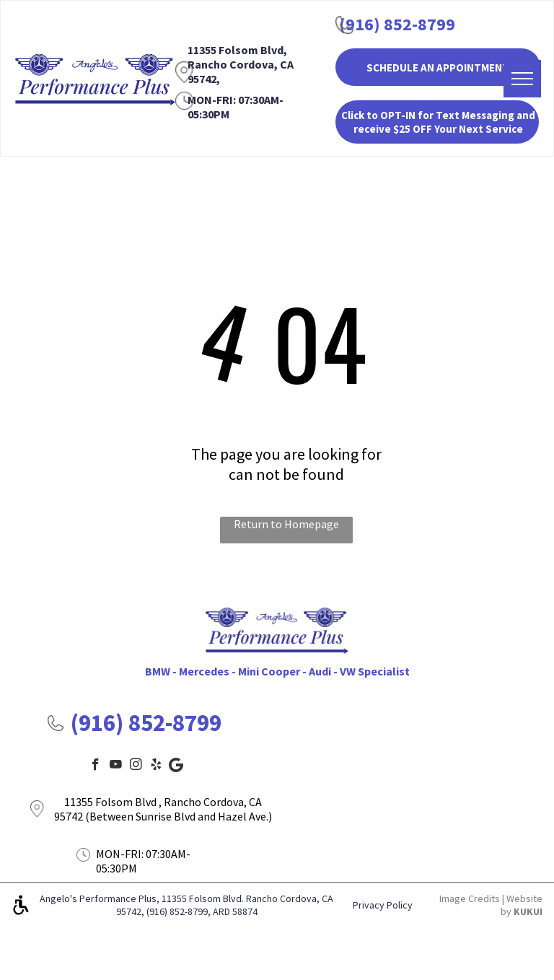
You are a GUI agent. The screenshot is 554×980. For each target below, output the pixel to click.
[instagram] (136, 766)
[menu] (522, 79)
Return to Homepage (286, 524)
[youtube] (116, 766)
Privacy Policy (383, 905)
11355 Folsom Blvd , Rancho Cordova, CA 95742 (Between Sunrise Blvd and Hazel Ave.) (163, 809)
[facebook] (96, 766)
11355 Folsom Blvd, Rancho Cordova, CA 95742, (241, 64)
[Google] (176, 766)
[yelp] (156, 766)
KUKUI (528, 911)
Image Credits (470, 898)
